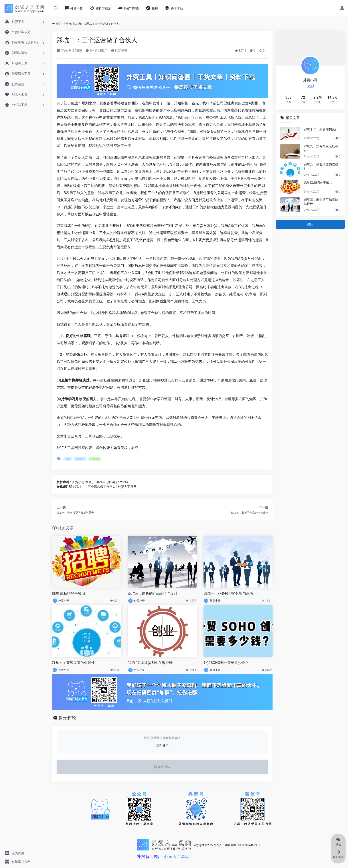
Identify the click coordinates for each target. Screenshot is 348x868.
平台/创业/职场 (73, 24)
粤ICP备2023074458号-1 (245, 845)
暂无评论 (67, 718)
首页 (58, 24)
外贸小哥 (119, 51)
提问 (310, 224)
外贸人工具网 (222, 845)
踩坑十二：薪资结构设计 (321, 129)
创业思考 (80, 459)
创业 (74, 103)
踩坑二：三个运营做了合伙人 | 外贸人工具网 (106, 487)
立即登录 (162, 745)
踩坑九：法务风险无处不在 (321, 148)
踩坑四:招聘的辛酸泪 (69, 593)
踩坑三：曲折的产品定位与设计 (153, 593)
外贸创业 (95, 459)
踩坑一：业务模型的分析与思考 (228, 593)
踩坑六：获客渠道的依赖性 (73, 663)
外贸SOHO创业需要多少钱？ (226, 663)
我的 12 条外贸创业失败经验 (150, 663)
